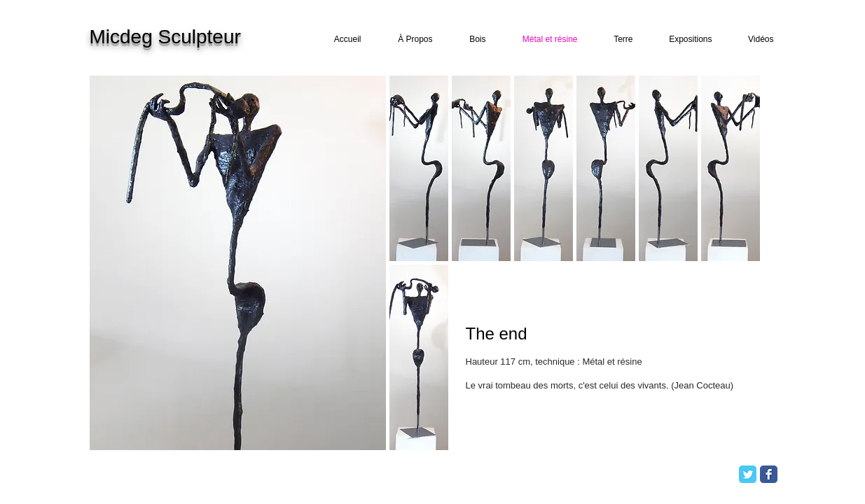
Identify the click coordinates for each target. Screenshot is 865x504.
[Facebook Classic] (769, 474)
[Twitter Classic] (748, 474)
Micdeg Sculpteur (165, 37)
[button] (419, 168)
